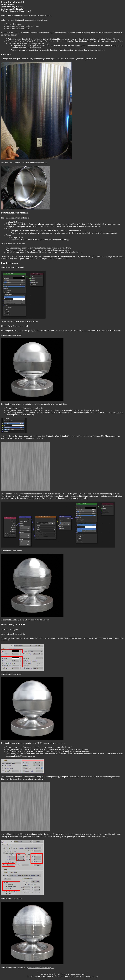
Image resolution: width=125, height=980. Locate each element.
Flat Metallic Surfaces (74, 252)
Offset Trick (17, 438)
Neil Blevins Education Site (87, 977)
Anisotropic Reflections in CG (18, 28)
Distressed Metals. (35, 48)
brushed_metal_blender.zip (38, 620)
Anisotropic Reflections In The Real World (23, 26)
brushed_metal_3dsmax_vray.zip (41, 968)
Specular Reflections (14, 24)
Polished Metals (112, 39)
